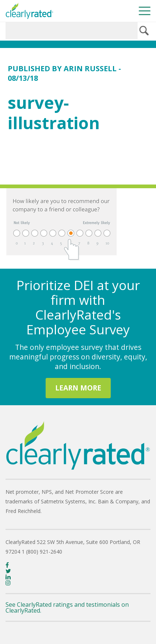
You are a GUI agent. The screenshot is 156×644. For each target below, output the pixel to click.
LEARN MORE (78, 388)
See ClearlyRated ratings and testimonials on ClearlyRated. (67, 607)
